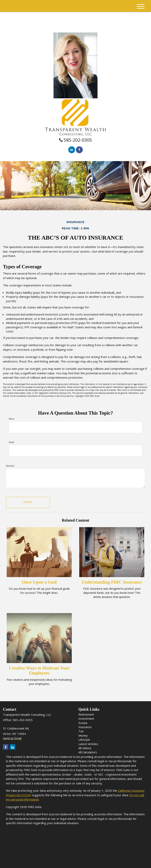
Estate (83, 723)
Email (12, 442)
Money (83, 735)
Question (10, 466)
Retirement (86, 714)
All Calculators (88, 752)
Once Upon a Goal (39, 582)
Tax (81, 731)
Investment (86, 719)
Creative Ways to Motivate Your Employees (39, 671)
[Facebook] (79, 150)
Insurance (85, 727)
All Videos (85, 748)
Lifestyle (84, 740)
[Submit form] (28, 502)
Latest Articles (88, 744)
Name (12, 419)
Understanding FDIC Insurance (112, 582)
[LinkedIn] (72, 150)
